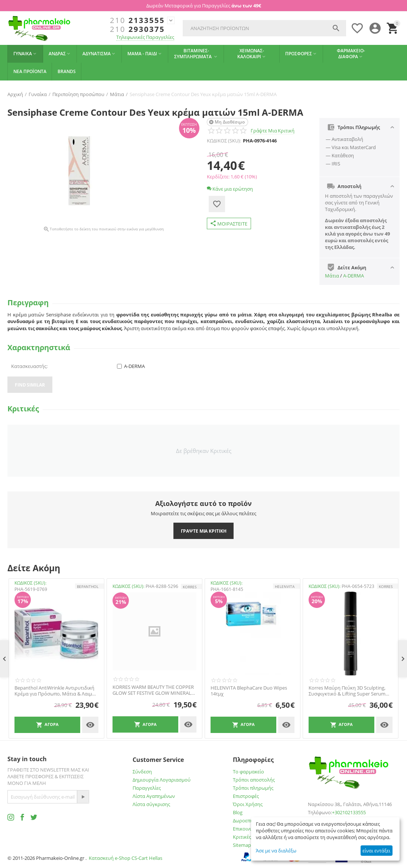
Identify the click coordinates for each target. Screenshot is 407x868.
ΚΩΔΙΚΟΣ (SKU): (224, 141)
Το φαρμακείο (248, 772)
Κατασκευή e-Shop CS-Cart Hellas (126, 858)
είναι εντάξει (376, 851)
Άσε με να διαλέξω (276, 851)
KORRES (190, 587)
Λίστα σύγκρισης (151, 804)
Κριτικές (242, 837)
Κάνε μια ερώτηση (230, 189)
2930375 (137, 29)
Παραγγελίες (147, 788)
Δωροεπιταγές (248, 821)
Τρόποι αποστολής (254, 780)
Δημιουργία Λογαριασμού (162, 780)
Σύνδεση (142, 772)
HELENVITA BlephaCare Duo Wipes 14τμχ (249, 691)
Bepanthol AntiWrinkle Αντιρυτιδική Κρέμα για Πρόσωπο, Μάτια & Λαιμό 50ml (55, 691)
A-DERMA (354, 276)
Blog (238, 812)
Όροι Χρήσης (248, 804)
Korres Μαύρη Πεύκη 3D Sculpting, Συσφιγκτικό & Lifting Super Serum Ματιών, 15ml (347, 691)
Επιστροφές (246, 796)
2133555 (137, 20)
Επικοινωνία (247, 829)
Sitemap (242, 845)
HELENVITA (285, 586)
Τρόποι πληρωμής (253, 788)
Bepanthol (88, 586)
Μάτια (332, 276)
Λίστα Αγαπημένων (154, 796)
